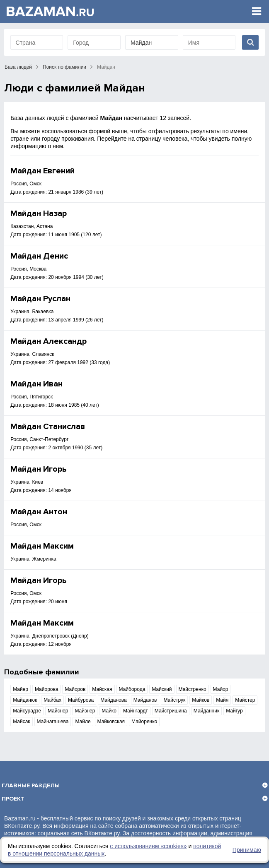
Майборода (132, 689)
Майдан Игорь (39, 469)
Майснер (58, 711)
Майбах (52, 700)
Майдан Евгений (42, 171)
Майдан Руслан (40, 299)
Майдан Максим (42, 546)
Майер (21, 689)
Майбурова (81, 700)
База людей (18, 67)
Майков (201, 700)
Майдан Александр (48, 341)
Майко (109, 711)
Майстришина (171, 711)
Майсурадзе (27, 711)
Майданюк (25, 700)
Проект (13, 799)
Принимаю (247, 850)
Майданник (206, 711)
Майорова (46, 689)
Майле (83, 722)
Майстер (245, 700)
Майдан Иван (36, 384)
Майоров (75, 689)
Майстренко (193, 689)
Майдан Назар (39, 213)
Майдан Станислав (48, 427)
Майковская (111, 722)
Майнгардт (136, 711)
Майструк (174, 700)
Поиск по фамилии (64, 67)
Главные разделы (31, 785)
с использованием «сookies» (148, 846)
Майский (162, 689)
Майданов (145, 700)
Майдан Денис (39, 256)
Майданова (113, 700)
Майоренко (144, 722)
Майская (102, 689)
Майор (221, 689)
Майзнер (85, 711)
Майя (222, 700)
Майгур (234, 711)
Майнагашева (53, 722)
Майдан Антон (39, 512)
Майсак (21, 722)
